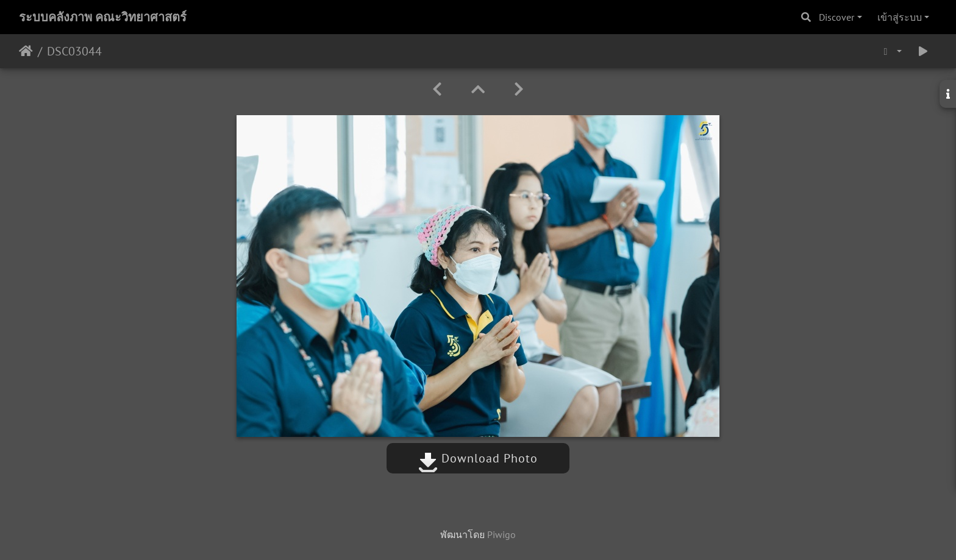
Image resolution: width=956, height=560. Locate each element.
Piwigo (501, 534)
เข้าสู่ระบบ (900, 17)
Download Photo (478, 458)
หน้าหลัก (26, 51)
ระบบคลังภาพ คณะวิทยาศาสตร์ (103, 17)
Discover (836, 17)
